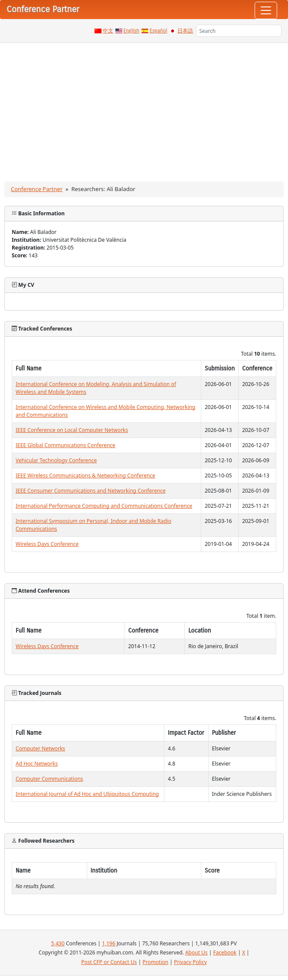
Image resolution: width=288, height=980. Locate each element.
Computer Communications (49, 779)
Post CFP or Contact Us (109, 962)
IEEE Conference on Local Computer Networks (72, 430)
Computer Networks (40, 748)
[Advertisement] (144, 108)
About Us (196, 952)
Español (158, 31)
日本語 (185, 31)
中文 (108, 31)
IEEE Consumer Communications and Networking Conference (91, 491)
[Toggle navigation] (266, 10)
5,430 (58, 943)
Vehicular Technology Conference (56, 460)
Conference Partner (37, 189)
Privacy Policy (190, 962)
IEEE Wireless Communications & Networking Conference (85, 475)
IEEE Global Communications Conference (65, 445)
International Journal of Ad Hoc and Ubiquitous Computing (87, 794)
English (132, 31)
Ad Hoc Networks (37, 764)
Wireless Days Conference (47, 544)
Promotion (155, 962)
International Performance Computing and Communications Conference (104, 506)
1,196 (109, 943)
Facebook (225, 952)
